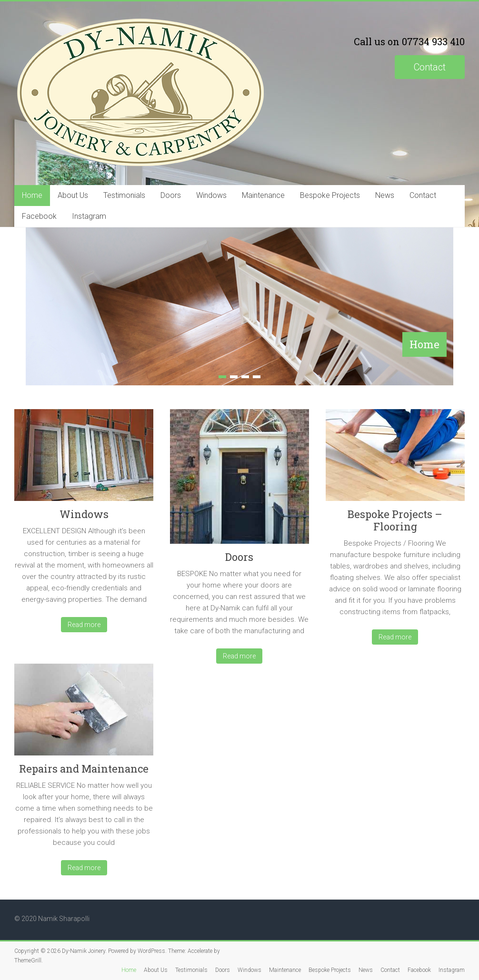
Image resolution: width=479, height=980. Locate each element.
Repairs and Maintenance (84, 769)
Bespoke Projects (330, 195)
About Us (73, 195)
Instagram (89, 216)
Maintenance (263, 195)
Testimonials (124, 195)
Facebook (39, 216)
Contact (430, 67)
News (385, 195)
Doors (171, 195)
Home (32, 195)
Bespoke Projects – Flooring (395, 520)
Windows (211, 195)
